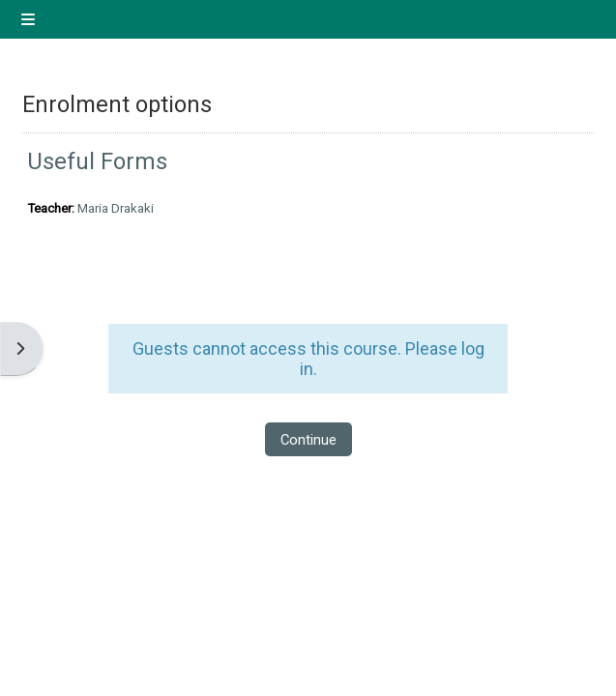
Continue (308, 440)
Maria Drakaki (116, 208)
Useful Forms (97, 161)
